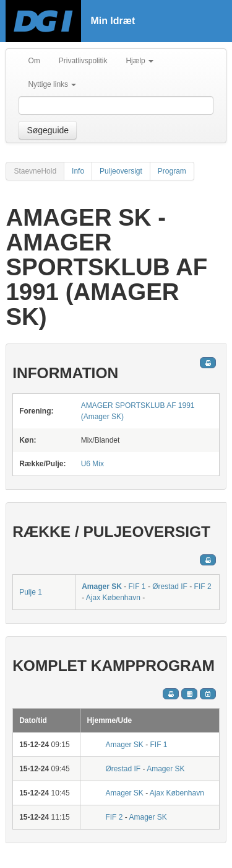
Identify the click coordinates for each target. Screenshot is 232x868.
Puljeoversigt (121, 171)
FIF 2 (203, 587)
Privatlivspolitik (83, 61)
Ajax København (113, 598)
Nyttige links (52, 84)
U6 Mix (92, 464)
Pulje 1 (31, 592)
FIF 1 (137, 587)
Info (78, 171)
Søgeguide (48, 130)
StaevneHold (35, 171)
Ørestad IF (170, 587)
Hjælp (140, 61)
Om (34, 61)
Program (172, 171)
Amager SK (102, 587)
